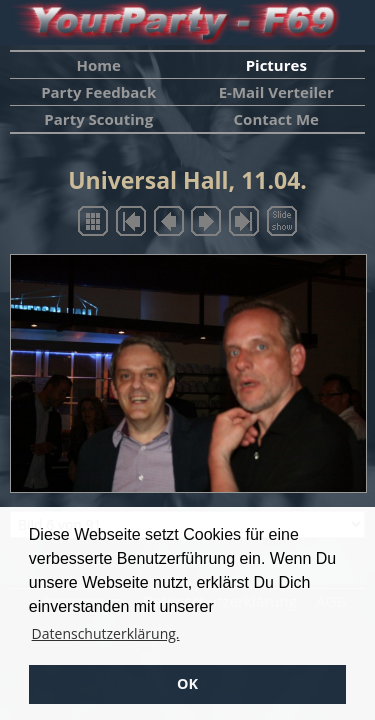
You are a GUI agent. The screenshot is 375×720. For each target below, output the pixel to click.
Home (99, 65)
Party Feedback (98, 92)
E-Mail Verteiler (276, 92)
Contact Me (276, 119)
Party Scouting (98, 119)
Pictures (276, 65)
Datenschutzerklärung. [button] (106, 633)
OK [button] (187, 683)
